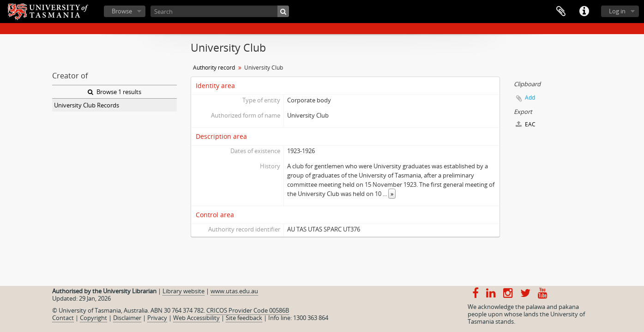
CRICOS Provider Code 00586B (248, 310)
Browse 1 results (114, 92)
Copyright (93, 318)
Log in (617, 11)
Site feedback (244, 318)
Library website (184, 291)
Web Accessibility (196, 318)
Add (530, 98)
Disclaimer (127, 318)
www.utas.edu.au (234, 291)
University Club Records (87, 105)
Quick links (584, 12)
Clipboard (561, 12)
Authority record (214, 68)
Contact (63, 318)
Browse (122, 11)
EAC (526, 124)
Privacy (157, 318)
